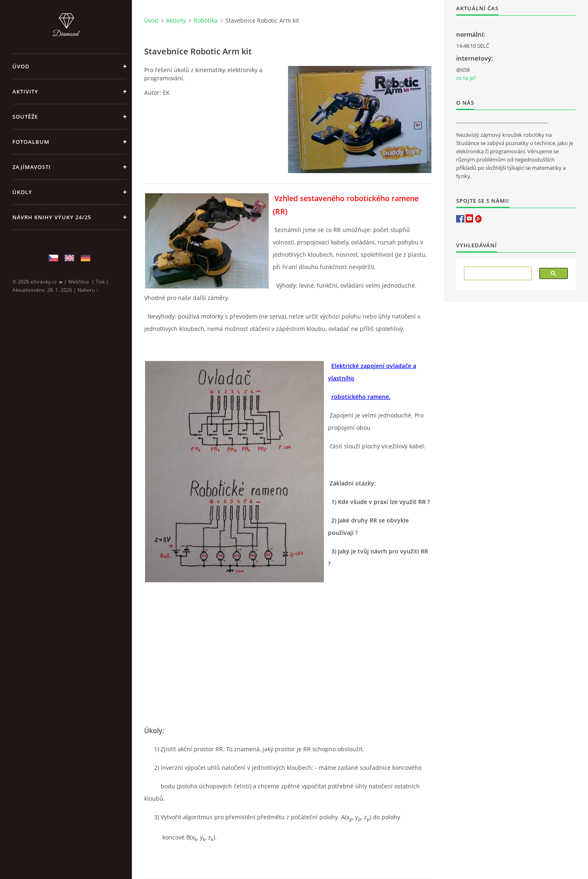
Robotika (206, 20)
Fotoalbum (31, 142)
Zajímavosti (32, 167)
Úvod (21, 66)
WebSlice (78, 282)
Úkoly (22, 192)
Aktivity (25, 91)
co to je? (466, 78)
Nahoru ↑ (88, 290)
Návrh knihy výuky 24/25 (52, 217)
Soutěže (25, 117)
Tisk (100, 282)
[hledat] (495, 274)
